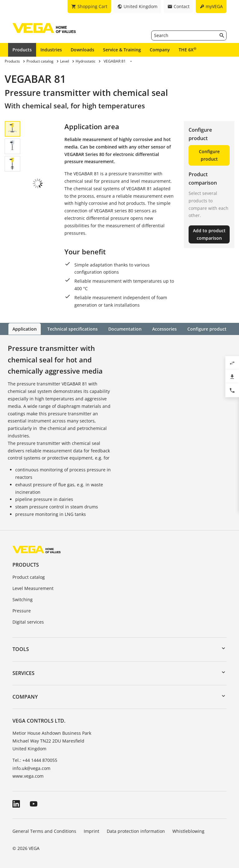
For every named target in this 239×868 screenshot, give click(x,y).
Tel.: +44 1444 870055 (35, 760)
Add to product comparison (209, 234)
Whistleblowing (188, 831)
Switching (23, 599)
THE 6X (187, 50)
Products (22, 50)
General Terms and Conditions (44, 831)
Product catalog (29, 577)
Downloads (82, 50)
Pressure (22, 610)
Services (23, 673)
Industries (51, 50)
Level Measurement (33, 588)
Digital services (28, 622)
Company (160, 50)
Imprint (91, 831)
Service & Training (122, 50)
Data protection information (136, 831)
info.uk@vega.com (31, 768)
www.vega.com (28, 776)
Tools (21, 649)
